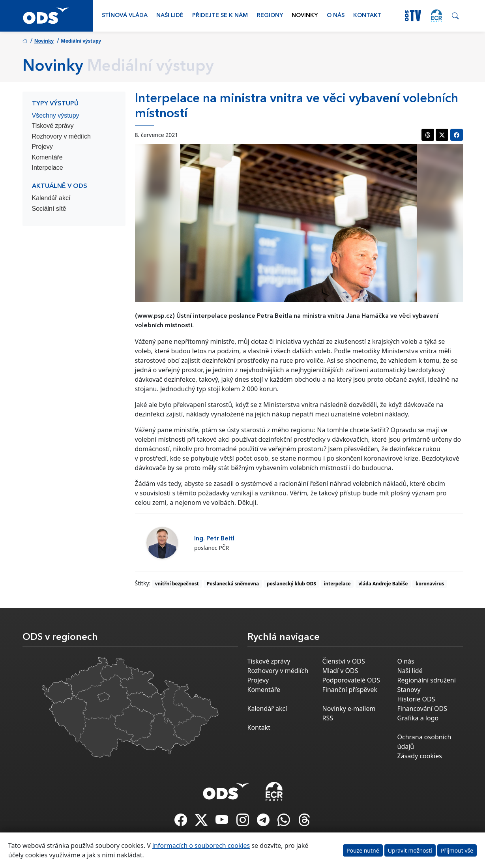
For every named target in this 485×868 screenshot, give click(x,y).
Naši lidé (170, 16)
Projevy (42, 147)
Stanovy (409, 690)
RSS (328, 718)
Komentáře (47, 157)
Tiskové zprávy (53, 126)
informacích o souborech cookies (201, 846)
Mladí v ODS (340, 671)
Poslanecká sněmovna (233, 584)
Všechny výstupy (56, 115)
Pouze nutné (363, 850)
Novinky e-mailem (349, 709)
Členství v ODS (344, 661)
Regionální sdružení (427, 680)
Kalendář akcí (51, 198)
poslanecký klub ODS (291, 584)
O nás (336, 16)
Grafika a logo (418, 718)
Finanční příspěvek (350, 690)
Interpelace (48, 168)
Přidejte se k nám (220, 16)
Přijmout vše (457, 850)
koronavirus (430, 584)
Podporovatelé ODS (351, 680)
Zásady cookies (420, 756)
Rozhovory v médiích (61, 136)
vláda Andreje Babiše (383, 584)
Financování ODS (422, 709)
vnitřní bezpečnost (177, 584)
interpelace (337, 584)
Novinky (305, 16)
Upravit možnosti (410, 850)
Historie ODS (416, 699)
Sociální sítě (49, 209)
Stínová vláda (125, 16)
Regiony (270, 16)
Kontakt (367, 16)
